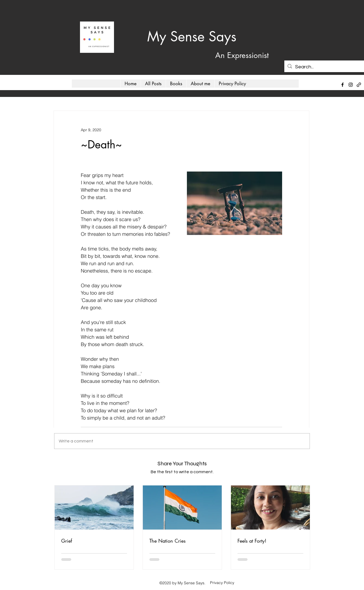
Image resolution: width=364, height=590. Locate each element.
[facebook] (343, 85)
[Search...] (325, 67)
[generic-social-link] (359, 85)
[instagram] (351, 85)
